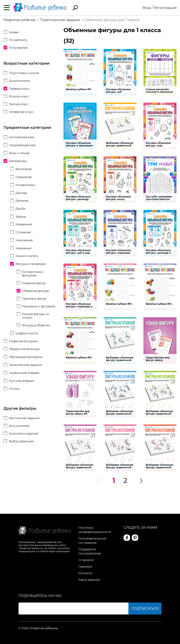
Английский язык (22, 137)
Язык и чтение (19, 153)
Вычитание (24, 169)
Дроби (20, 209)
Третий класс (19, 104)
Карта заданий (89, 580)
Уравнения (23, 248)
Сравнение (24, 177)
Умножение (24, 240)
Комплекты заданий (24, 434)
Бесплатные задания (24, 418)
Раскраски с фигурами (39, 306)
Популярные (18, 48)
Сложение (23, 232)
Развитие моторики (23, 341)
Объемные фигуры (36, 291)
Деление (22, 201)
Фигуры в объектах (36, 325)
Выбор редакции (21, 441)
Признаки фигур (34, 299)
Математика (18, 161)
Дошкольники (19, 81)
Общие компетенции (24, 349)
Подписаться (145, 609)
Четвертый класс (21, 112)
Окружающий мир (22, 145)
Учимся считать (27, 256)
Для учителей (19, 426)
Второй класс (19, 96)
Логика (14, 389)
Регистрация (165, 8)
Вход (147, 8)
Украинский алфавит (24, 373)
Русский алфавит (22, 381)
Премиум (85, 567)
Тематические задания (25, 365)
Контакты (85, 573)
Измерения (24, 224)
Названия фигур (34, 283)
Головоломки (25, 185)
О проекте (86, 560)
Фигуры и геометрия (31, 264)
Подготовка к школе (24, 73)
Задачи (21, 217)
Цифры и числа (27, 333)
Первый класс (19, 89)
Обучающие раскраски (26, 357)
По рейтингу (18, 40)
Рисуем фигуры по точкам (36, 316)
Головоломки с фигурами (33, 274)
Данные (21, 193)
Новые (14, 32)
